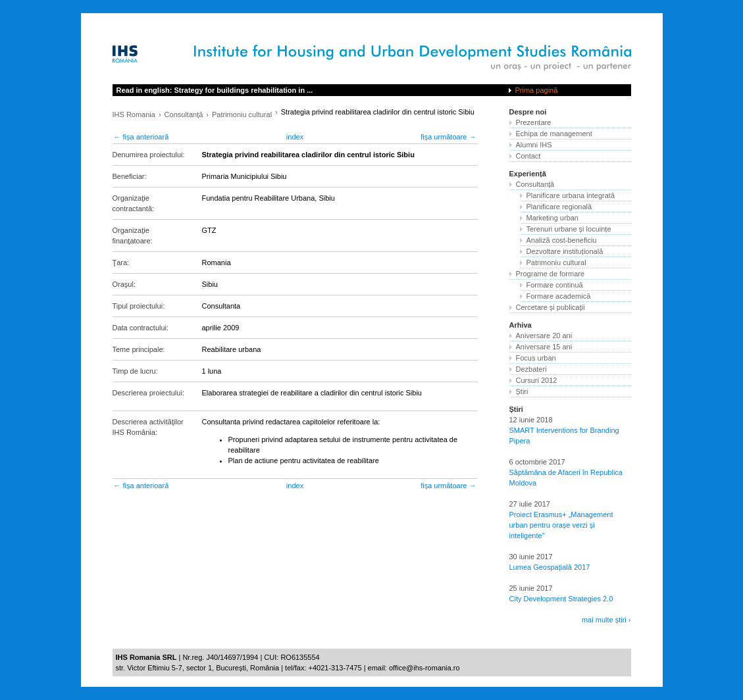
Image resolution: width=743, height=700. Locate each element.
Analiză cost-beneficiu (562, 240)
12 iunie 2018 (531, 420)
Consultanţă (184, 114)
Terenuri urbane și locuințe (569, 229)
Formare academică (559, 296)
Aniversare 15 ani (544, 347)
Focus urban (536, 358)
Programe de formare (551, 274)
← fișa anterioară (141, 137)
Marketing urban (553, 218)
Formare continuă (555, 285)
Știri (522, 391)
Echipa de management (554, 134)
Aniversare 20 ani (544, 336)
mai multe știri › (606, 620)
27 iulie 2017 (530, 504)
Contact (528, 156)
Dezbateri (531, 369)
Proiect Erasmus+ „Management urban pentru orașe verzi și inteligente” (561, 525)
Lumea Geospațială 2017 (550, 567)
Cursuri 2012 (537, 380)
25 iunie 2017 (531, 588)
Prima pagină (537, 90)
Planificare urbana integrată (571, 195)
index (295, 137)
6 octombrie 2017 (537, 462)
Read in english (215, 90)
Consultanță (535, 184)
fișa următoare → (448, 137)
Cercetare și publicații (551, 307)
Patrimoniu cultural (242, 114)
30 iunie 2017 (531, 557)
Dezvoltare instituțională (565, 251)
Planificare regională (559, 207)
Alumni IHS (534, 145)
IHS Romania (134, 114)
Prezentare (534, 122)
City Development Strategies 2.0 (561, 599)
